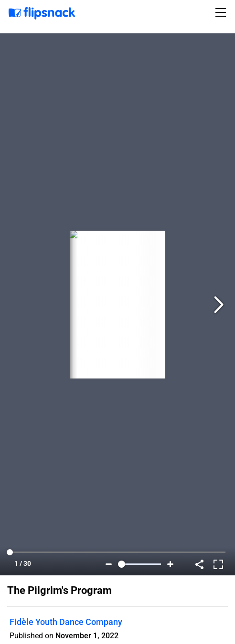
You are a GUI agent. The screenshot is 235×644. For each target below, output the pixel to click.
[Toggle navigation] (222, 12)
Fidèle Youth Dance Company (66, 622)
